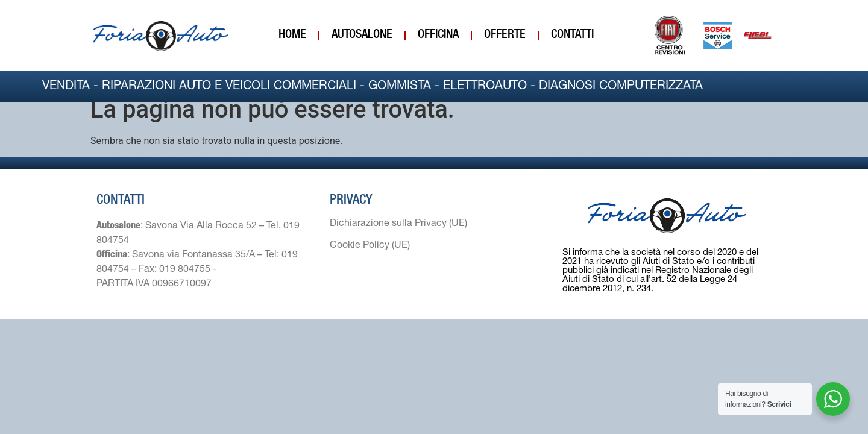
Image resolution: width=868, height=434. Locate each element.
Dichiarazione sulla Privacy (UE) (398, 236)
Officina (438, 36)
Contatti (572, 36)
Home (292, 36)
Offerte (505, 36)
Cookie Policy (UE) (370, 258)
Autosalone (362, 36)
